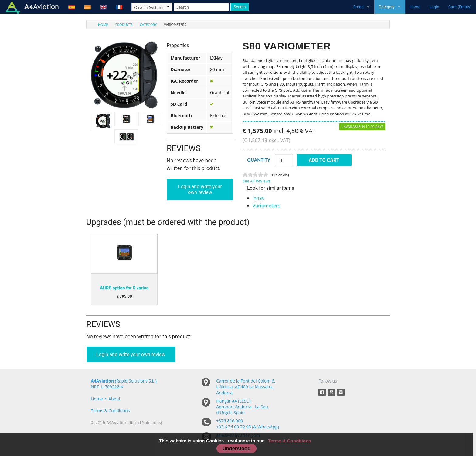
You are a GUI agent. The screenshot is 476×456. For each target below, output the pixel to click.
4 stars (260, 175)
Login (434, 7)
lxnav (258, 198)
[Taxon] (152, 7)
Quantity (259, 160)
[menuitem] (99, 24)
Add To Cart (324, 160)
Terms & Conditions (110, 411)
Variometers (266, 206)
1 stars (245, 175)
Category (387, 7)
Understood (237, 448)
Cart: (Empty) (460, 7)
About (114, 399)
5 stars (266, 175)
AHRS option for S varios (124, 288)
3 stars (255, 175)
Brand (359, 7)
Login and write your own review (200, 189)
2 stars (250, 175)
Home (415, 7)
